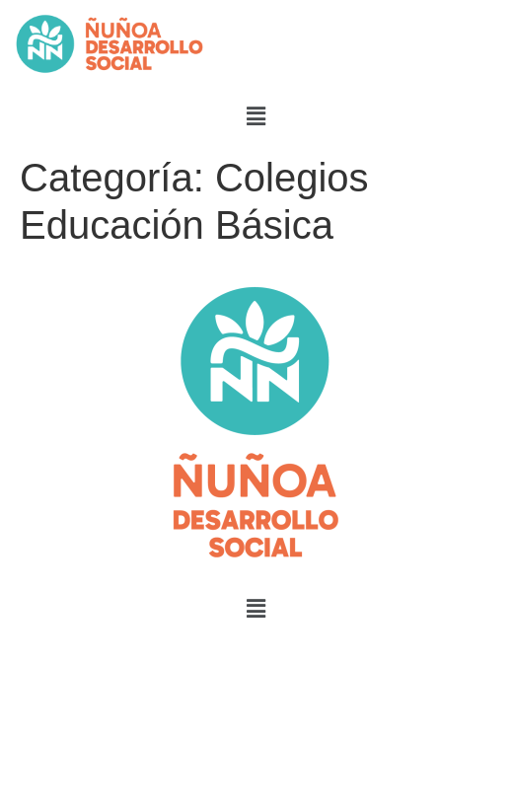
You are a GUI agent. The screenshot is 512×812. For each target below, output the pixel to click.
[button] (256, 116)
